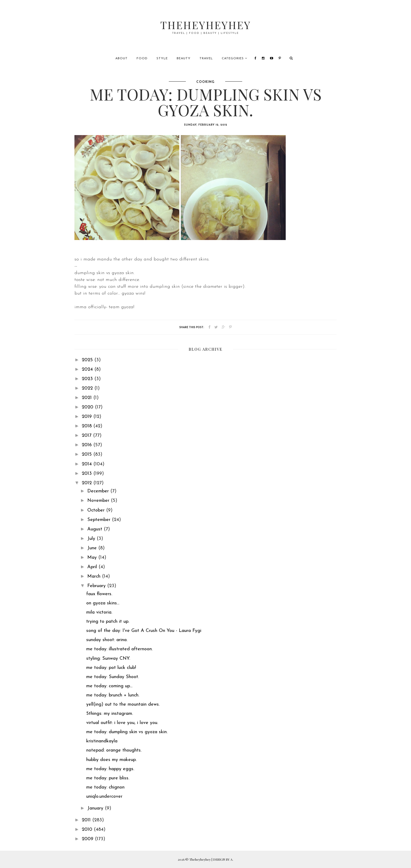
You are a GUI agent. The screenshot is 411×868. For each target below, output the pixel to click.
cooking (206, 82)
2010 (88, 830)
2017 (87, 436)
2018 (88, 426)
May (93, 558)
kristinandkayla (102, 741)
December (99, 491)
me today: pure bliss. (108, 778)
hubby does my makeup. (111, 760)
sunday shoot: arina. (107, 640)
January (96, 808)
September (100, 520)
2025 (88, 360)
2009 (88, 839)
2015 (88, 454)
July (92, 539)
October (97, 510)
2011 (87, 820)
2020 (88, 407)
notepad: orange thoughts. (114, 750)
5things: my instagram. (110, 714)
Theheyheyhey (206, 25)
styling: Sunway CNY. (108, 659)
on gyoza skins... (103, 603)
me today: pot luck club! (111, 668)
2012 (88, 483)
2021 (88, 398)
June (93, 548)
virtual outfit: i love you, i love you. (122, 723)
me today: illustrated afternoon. (119, 649)
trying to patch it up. (108, 622)
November (99, 501)
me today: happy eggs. (110, 769)
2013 (88, 474)
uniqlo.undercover (104, 797)
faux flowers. (99, 594)
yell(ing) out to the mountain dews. (123, 704)
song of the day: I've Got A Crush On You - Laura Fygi (144, 631)
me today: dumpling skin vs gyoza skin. (127, 732)
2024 (88, 369)
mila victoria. (99, 612)
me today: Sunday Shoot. (113, 677)
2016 (88, 445)
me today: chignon (105, 787)
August (96, 529)
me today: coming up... (109, 686)
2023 (88, 379)
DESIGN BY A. (223, 859)
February (97, 586)
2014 (88, 464)
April (93, 567)
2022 (88, 388)
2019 (88, 417)
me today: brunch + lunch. (113, 695)
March (95, 576)
